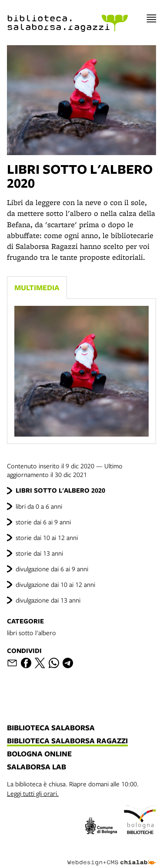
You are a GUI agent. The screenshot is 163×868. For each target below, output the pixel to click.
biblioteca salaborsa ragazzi (67, 741)
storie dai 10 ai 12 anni (47, 537)
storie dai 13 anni (39, 553)
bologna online (39, 754)
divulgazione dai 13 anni (48, 600)
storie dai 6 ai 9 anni (43, 522)
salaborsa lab (37, 767)
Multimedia (37, 287)
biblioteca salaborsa (51, 728)
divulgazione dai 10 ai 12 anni (55, 584)
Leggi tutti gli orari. (33, 793)
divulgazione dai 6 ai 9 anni (52, 569)
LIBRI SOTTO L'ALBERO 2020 (60, 490)
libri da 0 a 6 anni (39, 506)
